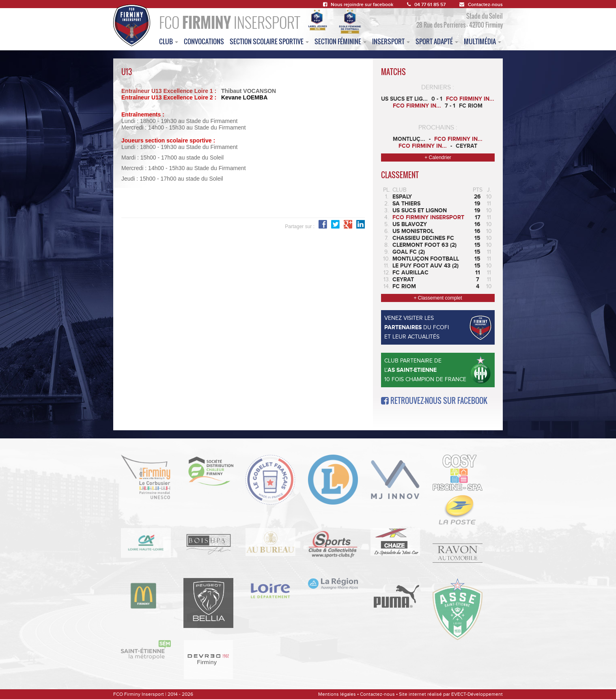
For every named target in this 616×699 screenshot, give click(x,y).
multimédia (482, 41)
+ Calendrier (438, 157)
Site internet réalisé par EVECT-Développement (451, 694)
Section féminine (340, 41)
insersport (391, 41)
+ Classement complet (438, 298)
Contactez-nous (481, 5)
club (169, 41)
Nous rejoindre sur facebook (358, 5)
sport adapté (437, 41)
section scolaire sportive (269, 41)
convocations (204, 41)
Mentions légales (337, 694)
